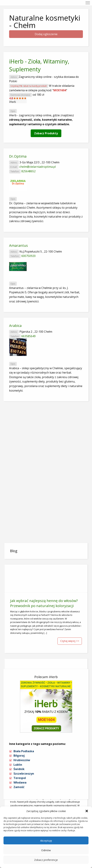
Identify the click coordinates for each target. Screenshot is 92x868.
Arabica (15, 326)
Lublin (18, 765)
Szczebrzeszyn (24, 774)
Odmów (46, 850)
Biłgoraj (19, 756)
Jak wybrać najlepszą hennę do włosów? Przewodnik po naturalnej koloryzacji (44, 603)
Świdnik (19, 769)
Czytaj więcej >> (70, 641)
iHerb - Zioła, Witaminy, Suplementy (39, 65)
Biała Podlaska (24, 751)
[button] (87, 811)
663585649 (28, 336)
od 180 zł (38, 95)
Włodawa (20, 782)
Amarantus (18, 245)
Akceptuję (46, 841)
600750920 (28, 256)
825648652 (28, 171)
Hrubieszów (22, 760)
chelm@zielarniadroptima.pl (38, 167)
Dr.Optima (18, 156)
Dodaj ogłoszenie (46, 34)
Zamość (19, 787)
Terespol (20, 778)
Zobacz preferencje (46, 860)
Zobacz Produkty (46, 133)
